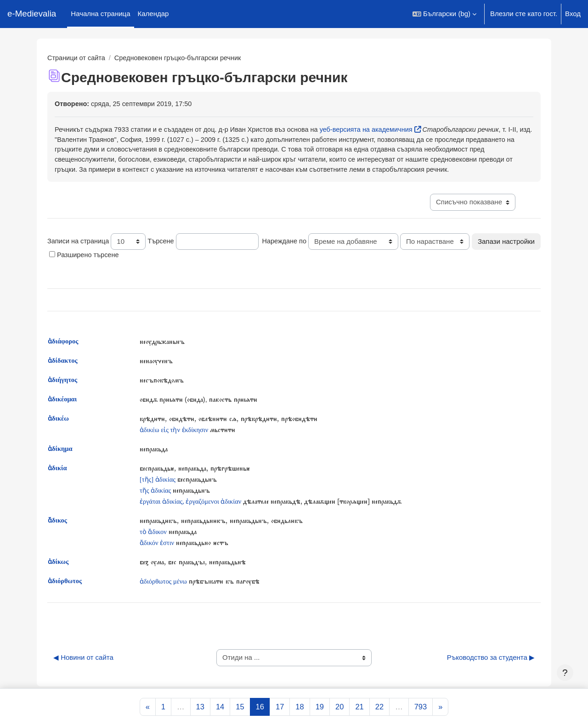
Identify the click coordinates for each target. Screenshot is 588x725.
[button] (444, 14)
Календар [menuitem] (153, 14)
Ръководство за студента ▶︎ (491, 674)
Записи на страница (79, 253)
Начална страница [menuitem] (100, 14)
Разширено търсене (160, 270)
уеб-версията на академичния (378, 130)
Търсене (164, 253)
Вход (573, 14)
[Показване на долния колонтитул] (565, 673)
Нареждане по (288, 253)
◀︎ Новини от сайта (83, 674)
